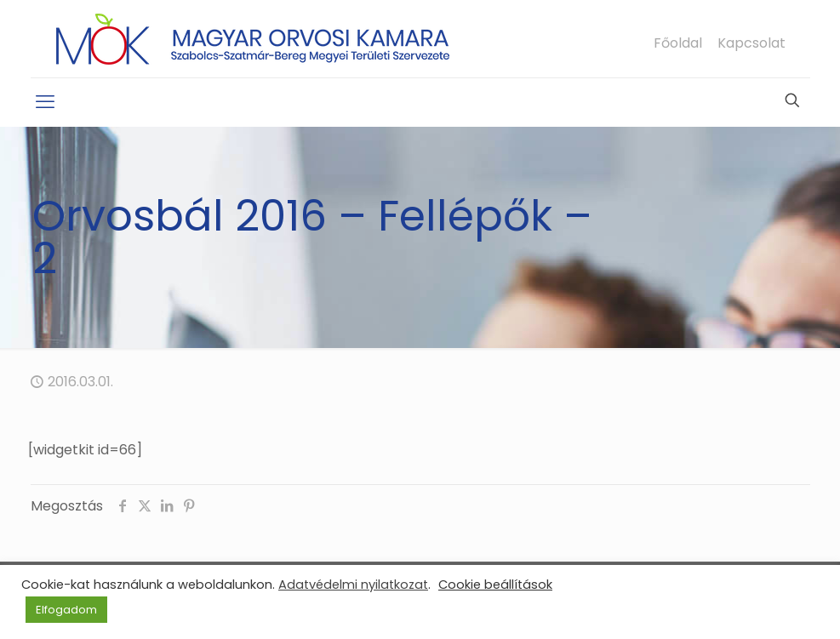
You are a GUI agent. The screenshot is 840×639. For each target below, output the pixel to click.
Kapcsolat (751, 43)
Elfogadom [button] (66, 610)
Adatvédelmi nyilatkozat (353, 585)
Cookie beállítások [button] (495, 585)
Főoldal (678, 43)
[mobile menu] (45, 102)
